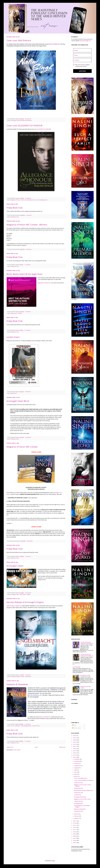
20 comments (30, 541)
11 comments (28, 265)
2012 (74, 828)
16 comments (28, 437)
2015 (74, 821)
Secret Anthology (21, 120)
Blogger (53, 861)
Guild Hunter (23, 594)
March (76, 814)
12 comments (28, 724)
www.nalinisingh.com (85, 41)
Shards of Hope (36, 726)
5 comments (29, 215)
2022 (74, 744)
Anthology (13, 120)
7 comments (28, 556)
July (75, 770)
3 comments (28, 675)
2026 (74, 736)
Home (36, 747)
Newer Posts (10, 747)
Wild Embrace (29, 120)
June (76, 772)
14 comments (28, 593)
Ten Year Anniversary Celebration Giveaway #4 (87, 655)
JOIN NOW (82, 71)
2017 (74, 755)
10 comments (28, 119)
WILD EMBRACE (55, 44)
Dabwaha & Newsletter (17, 684)
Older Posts (62, 747)
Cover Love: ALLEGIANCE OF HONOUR (24, 125)
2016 (74, 757)
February (77, 816)
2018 (74, 753)
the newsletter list (46, 717)
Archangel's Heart (15, 439)
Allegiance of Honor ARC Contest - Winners (27, 225)
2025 (74, 738)
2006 (74, 840)
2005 (74, 843)
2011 (74, 830)
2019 (74, 751)
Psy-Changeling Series (42, 200)
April (76, 777)
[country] (82, 60)
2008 (74, 836)
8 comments (29, 249)
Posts (74, 725)
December (77, 759)
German (22, 677)
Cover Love (24, 200)
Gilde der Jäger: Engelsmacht (14, 606)
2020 (74, 749)
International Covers (32, 200)
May (76, 774)
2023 (74, 742)
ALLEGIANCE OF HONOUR (43, 129)
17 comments (28, 741)
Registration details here (44, 283)
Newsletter (18, 726)
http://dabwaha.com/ (36, 695)
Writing (28, 594)
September (77, 766)
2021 (74, 746)
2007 (74, 838)
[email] (82, 55)
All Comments (77, 728)
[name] (82, 50)
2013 (74, 825)
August (76, 768)
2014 (74, 823)
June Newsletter (77, 667)
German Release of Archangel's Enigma (25, 602)
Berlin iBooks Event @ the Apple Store (24, 274)
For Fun (13, 726)
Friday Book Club (14, 208)
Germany (20, 313)
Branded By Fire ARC (85, 675)
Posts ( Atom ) (17, 750)
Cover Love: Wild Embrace (19, 40)
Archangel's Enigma (15, 677)
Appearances (14, 313)
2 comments (28, 312)
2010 (74, 832)
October (77, 763)
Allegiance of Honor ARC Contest (22, 447)
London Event (13, 337)
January (76, 818)
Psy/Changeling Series (26, 726)
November (77, 761)
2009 (74, 834)
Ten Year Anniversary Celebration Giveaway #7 (87, 643)
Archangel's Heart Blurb (18, 401)
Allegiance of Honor (16, 200)
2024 (74, 740)
